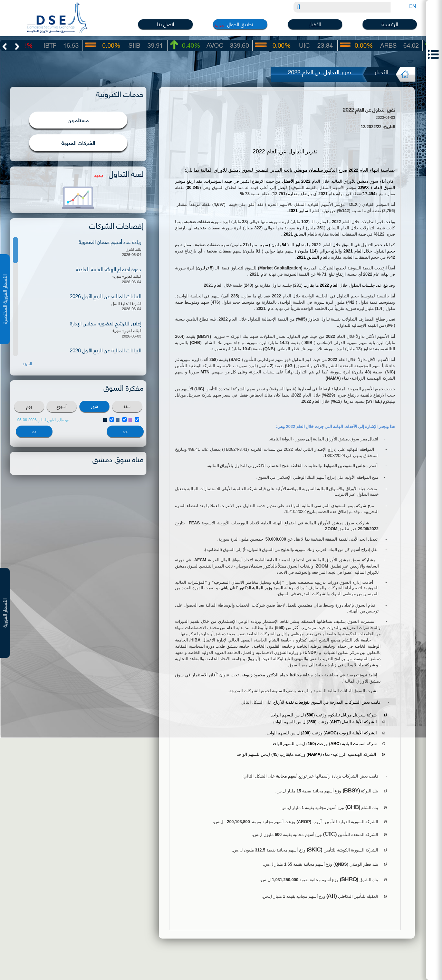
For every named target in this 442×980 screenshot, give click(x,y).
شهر (95, 406)
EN (413, 6)
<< (125, 431)
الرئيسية (390, 24)
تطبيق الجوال (240, 24)
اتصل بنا (166, 24)
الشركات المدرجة (78, 143)
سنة (127, 406)
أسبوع (62, 406)
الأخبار (315, 24)
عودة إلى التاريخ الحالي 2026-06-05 (44, 420)
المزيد (27, 363)
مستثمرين (78, 120)
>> (34, 431)
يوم (29, 406)
